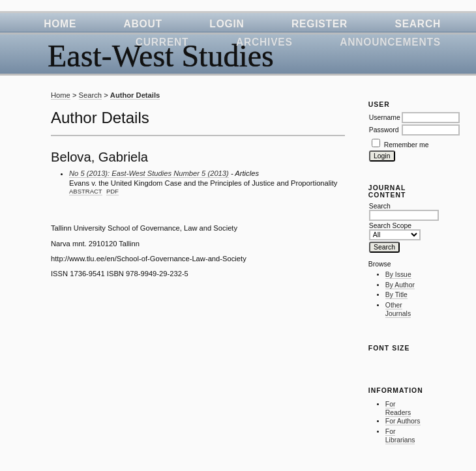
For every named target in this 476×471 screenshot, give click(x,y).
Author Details (135, 95)
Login (227, 24)
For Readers (398, 409)
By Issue (398, 275)
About (143, 24)
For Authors (403, 421)
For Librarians (400, 436)
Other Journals (398, 310)
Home (60, 24)
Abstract (86, 191)
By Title (396, 295)
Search (418, 24)
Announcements (390, 42)
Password (384, 130)
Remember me (407, 145)
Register (320, 24)
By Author (400, 285)
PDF (112, 191)
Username (385, 118)
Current (162, 42)
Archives (264, 42)
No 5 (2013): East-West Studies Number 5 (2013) (149, 173)
